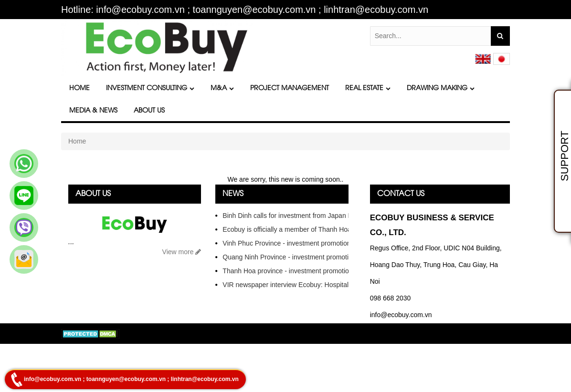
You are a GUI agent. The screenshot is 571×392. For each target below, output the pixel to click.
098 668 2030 (391, 298)
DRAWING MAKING (441, 88)
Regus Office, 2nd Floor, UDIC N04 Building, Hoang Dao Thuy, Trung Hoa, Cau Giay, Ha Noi (436, 265)
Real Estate (368, 88)
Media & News (93, 111)
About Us (149, 111)
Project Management (290, 88)
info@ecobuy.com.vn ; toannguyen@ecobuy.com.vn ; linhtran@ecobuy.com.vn (131, 379)
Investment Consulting (150, 88)
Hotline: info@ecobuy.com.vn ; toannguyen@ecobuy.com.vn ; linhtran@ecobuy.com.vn (245, 10)
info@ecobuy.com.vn (401, 315)
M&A (222, 88)
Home (79, 88)
